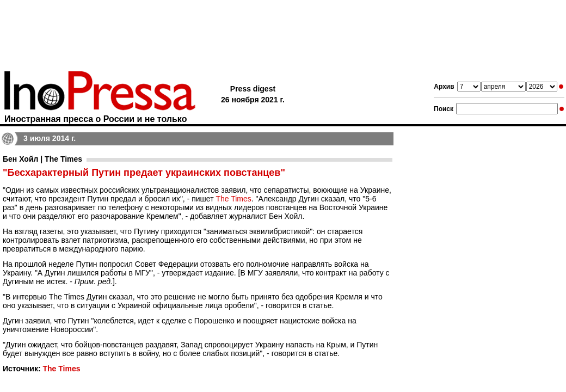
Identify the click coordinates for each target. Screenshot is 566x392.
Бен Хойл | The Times (42, 159)
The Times (233, 199)
